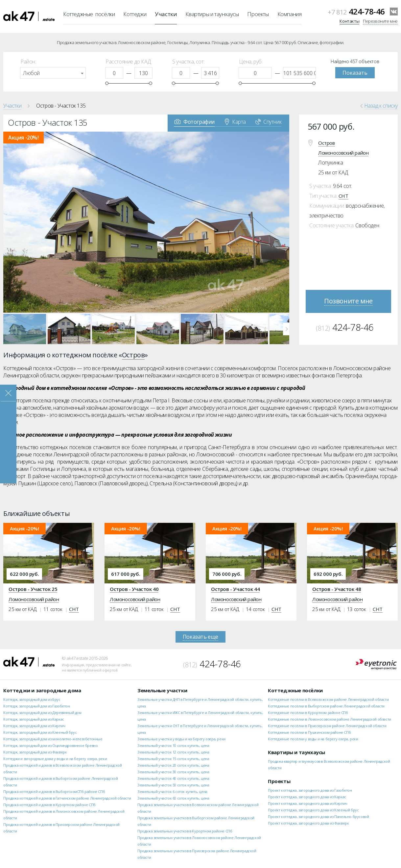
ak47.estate (29, 662)
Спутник (268, 121)
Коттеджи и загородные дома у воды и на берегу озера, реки (55, 759)
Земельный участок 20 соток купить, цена (173, 765)
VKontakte (394, 12)
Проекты (258, 14)
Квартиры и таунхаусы (212, 14)
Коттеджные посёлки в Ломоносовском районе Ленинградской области (330, 719)
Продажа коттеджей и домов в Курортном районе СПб (49, 805)
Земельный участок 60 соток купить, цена (173, 798)
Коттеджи (135, 14)
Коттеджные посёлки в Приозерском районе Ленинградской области (327, 726)
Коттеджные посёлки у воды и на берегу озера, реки (313, 739)
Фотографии (195, 121)
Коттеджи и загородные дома (42, 690)
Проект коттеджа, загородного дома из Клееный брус (313, 810)
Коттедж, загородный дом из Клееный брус (40, 732)
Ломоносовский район (343, 153)
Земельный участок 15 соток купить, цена (173, 759)
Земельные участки (162, 690)
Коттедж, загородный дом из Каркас (34, 719)
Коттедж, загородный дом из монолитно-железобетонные (53, 739)
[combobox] (53, 73)
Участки (166, 14)
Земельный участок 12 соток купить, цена (173, 752)
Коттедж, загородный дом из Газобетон (37, 706)
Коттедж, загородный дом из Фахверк (35, 752)
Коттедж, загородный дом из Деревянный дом (42, 713)
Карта (235, 121)
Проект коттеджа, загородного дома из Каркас (307, 797)
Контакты (349, 21)
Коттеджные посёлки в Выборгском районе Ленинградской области (326, 706)
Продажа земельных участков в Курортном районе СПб (185, 831)
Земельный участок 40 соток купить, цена (173, 778)
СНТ (343, 196)
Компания (290, 14)
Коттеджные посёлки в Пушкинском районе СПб (309, 732)
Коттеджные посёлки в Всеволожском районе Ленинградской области (328, 699)
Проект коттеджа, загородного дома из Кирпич (308, 803)
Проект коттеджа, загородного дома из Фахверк (308, 823)
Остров (327, 143)
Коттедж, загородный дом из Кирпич (34, 726)
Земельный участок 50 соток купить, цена (173, 785)
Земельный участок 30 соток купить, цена (173, 772)
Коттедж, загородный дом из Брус (32, 699)
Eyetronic (376, 664)
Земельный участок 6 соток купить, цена (172, 791)
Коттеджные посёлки (89, 14)
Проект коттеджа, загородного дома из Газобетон (310, 790)
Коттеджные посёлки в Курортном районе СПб (308, 713)
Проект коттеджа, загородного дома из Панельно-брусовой (318, 817)
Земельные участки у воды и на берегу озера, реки (181, 739)
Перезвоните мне (380, 21)
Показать (355, 73)
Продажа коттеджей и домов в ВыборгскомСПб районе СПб (54, 791)
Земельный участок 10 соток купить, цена (173, 745)
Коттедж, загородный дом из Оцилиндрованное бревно (50, 745)
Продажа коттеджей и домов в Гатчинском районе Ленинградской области (67, 798)
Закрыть (8, 393)
